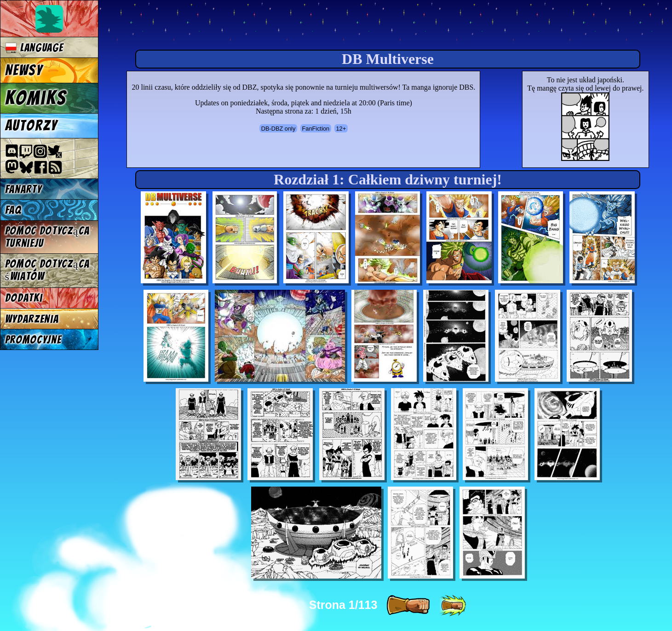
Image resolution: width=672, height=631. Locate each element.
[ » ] (408, 606)
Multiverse (240, 26)
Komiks (36, 98)
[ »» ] (453, 606)
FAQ (13, 210)
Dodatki (24, 298)
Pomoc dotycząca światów (47, 270)
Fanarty (23, 189)
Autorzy (32, 126)
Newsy (24, 70)
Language (34, 48)
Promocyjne (33, 340)
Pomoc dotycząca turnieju (47, 237)
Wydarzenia (32, 319)
